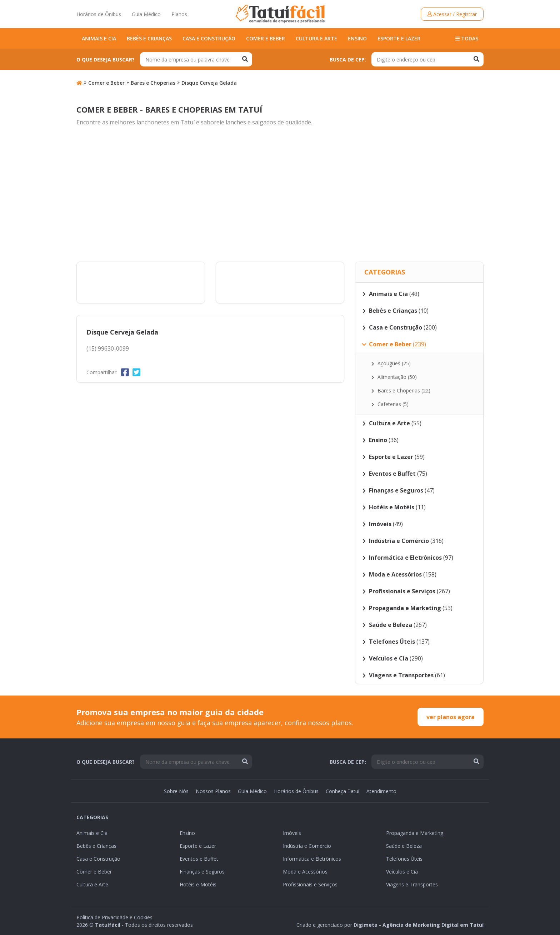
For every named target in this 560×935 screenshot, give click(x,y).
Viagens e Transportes (412, 884)
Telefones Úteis (404, 859)
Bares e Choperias (153, 83)
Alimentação (394, 377)
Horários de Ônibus (99, 14)
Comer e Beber (266, 38)
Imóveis (292, 833)
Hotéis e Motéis (198, 884)
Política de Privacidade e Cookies (114, 917)
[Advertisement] (280, 194)
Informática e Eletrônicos (312, 859)
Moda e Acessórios (305, 872)
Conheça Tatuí (342, 791)
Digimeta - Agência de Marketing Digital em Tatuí (419, 925)
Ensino (357, 38)
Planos (179, 14)
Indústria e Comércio (307, 846)
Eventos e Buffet (199, 859)
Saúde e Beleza (404, 846)
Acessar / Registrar (452, 14)
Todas (467, 38)
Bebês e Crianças (149, 38)
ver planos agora (451, 717)
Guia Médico (146, 14)
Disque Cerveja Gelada (209, 83)
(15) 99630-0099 (108, 348)
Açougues (391, 363)
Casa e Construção (209, 38)
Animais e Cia (99, 38)
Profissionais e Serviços (310, 884)
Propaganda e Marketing (415, 833)
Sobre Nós (176, 791)
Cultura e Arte (316, 38)
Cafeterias (390, 404)
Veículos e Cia (402, 872)
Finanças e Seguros (202, 872)
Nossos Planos (213, 791)
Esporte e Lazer (399, 38)
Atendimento (381, 791)
